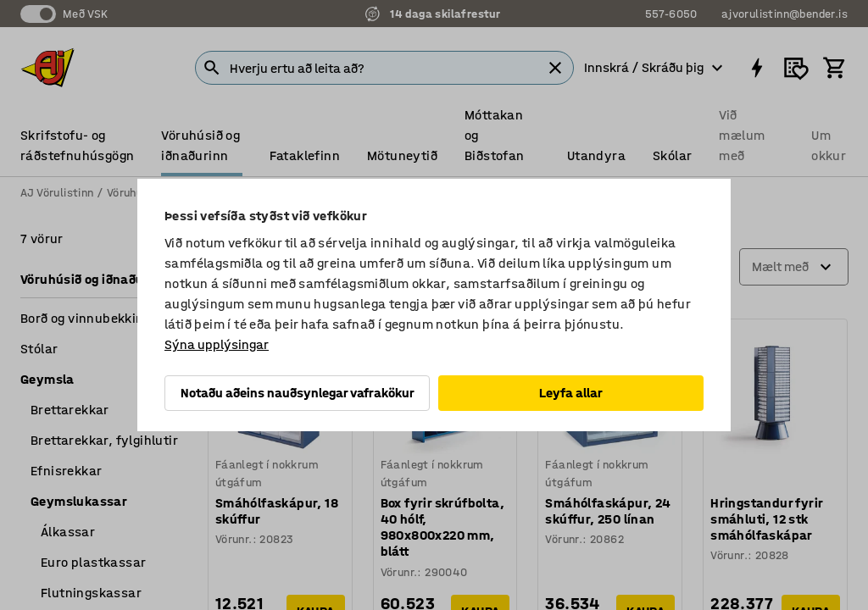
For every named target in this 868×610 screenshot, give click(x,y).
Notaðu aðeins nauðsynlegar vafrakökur (298, 393)
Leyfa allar (571, 393)
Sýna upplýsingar (217, 344)
